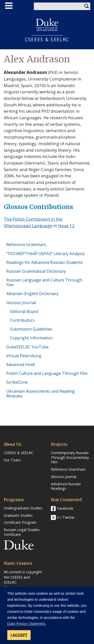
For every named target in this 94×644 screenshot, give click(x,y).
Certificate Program (20, 522)
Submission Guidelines (31, 329)
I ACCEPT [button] (19, 635)
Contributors (22, 320)
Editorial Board (24, 311)
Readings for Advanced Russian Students (44, 262)
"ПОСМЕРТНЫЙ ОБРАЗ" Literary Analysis (45, 254)
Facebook (65, 508)
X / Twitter (66, 517)
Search (86, 6)
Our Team (12, 460)
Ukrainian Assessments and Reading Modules (40, 394)
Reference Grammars (26, 245)
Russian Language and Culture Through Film (44, 282)
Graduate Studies (18, 515)
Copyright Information (31, 338)
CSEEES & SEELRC (47, 39)
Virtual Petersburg (24, 356)
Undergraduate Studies (23, 508)
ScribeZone (17, 382)
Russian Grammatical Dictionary (36, 271)
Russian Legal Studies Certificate (22, 532)
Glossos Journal (21, 303)
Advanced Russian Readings (66, 486)
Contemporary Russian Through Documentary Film (70, 457)
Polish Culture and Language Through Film (47, 373)
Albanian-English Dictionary (32, 294)
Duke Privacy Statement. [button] (27, 624)
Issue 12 (66, 226)
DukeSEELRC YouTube (27, 347)
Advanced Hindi (21, 365)
